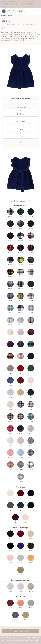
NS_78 (31, 357)
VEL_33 (10, 559)
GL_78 (31, 494)
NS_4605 (10, 297)
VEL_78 (10, 535)
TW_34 (26, 616)
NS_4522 (10, 261)
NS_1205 (21, 454)
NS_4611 (31, 249)
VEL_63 (21, 559)
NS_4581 (21, 357)
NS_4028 (31, 237)
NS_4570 (31, 297)
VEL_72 (21, 547)
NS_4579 (31, 273)
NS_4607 (31, 345)
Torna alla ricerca (7, 16)
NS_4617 (21, 273)
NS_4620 (10, 273)
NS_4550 (31, 333)
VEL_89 (31, 547)
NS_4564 (21, 285)
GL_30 (15, 518)
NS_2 (10, 406)
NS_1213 (10, 466)
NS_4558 (21, 309)
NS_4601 (21, 333)
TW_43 (10, 604)
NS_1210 (21, 406)
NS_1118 (21, 430)
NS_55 (31, 369)
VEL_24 (21, 535)
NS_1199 (31, 442)
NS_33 (31, 381)
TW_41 (31, 604)
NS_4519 (21, 478)
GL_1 (10, 494)
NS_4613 (21, 261)
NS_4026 (10, 237)
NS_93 (10, 369)
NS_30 (21, 381)
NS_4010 (10, 213)
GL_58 (31, 506)
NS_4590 (21, 345)
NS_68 (10, 381)
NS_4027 (21, 237)
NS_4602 (21, 321)
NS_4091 (31, 285)
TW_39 (21, 604)
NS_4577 (10, 333)
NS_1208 (31, 418)
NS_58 (31, 393)
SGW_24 (31, 588)
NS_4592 (10, 285)
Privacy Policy (28, 640)
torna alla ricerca (21, 631)
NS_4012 (10, 249)
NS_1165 (10, 225)
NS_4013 (31, 213)
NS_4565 (21, 297)
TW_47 (15, 616)
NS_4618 (21, 225)
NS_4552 (31, 466)
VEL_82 (31, 535)
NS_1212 (31, 454)
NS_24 (21, 369)
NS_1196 (21, 442)
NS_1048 (21, 466)
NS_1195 (10, 442)
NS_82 (21, 393)
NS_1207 (10, 430)
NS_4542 (10, 357)
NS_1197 (31, 430)
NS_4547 (10, 309)
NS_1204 (10, 454)
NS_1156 (21, 418)
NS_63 (10, 393)
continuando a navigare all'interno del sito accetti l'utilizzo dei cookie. (19, 4)
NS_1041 (31, 261)
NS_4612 (21, 213)
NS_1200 (10, 418)
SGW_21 (10, 588)
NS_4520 (31, 309)
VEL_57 (10, 547)
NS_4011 (31, 225)
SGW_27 (21, 588)
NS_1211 (31, 406)
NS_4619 (10, 345)
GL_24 (21, 494)
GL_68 (21, 506)
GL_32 (26, 518)
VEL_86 (21, 571)
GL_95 (10, 506)
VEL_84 (31, 559)
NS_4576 (10, 321)
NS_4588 (21, 249)
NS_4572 (31, 321)
